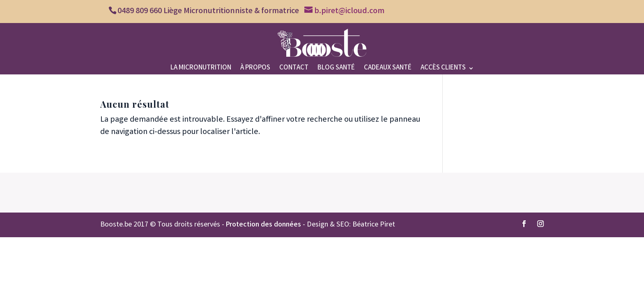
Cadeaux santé (388, 69)
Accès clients (443, 69)
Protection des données (263, 225)
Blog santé (336, 69)
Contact (294, 69)
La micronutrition (201, 69)
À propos (255, 69)
